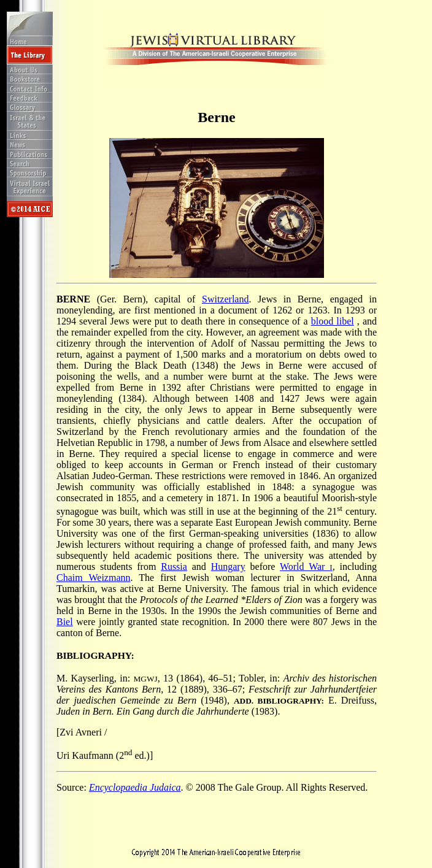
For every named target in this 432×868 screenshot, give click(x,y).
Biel (65, 622)
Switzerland (225, 299)
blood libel (333, 321)
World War (306, 567)
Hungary (228, 567)
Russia (174, 567)
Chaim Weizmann (94, 578)
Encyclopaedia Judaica (135, 787)
